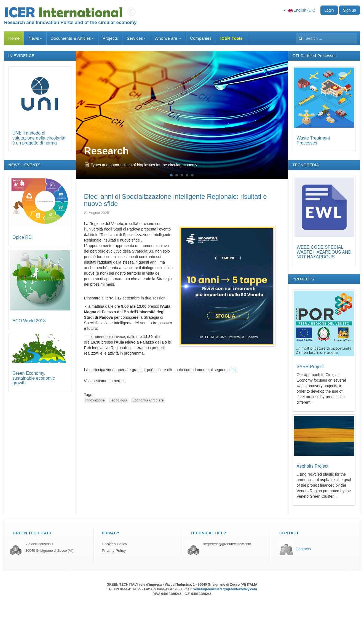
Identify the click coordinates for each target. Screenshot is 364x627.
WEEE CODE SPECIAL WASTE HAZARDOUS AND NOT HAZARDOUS (324, 252)
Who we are (168, 38)
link (234, 370)
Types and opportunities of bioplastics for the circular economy (144, 165)
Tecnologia (119, 400)
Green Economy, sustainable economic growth (34, 378)
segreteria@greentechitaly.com (227, 544)
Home (14, 38)
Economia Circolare (148, 400)
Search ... (296, 32)
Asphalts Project (312, 466)
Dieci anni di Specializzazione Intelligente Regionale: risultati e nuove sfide (176, 200)
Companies (201, 38)
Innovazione (95, 400)
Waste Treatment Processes (313, 140)
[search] (326, 38)
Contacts (303, 549)
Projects (110, 38)
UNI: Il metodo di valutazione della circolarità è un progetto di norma (39, 138)
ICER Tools (231, 38)
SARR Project (310, 367)
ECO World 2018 (29, 321)
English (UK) (299, 10)
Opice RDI (23, 237)
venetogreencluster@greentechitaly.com (225, 589)
